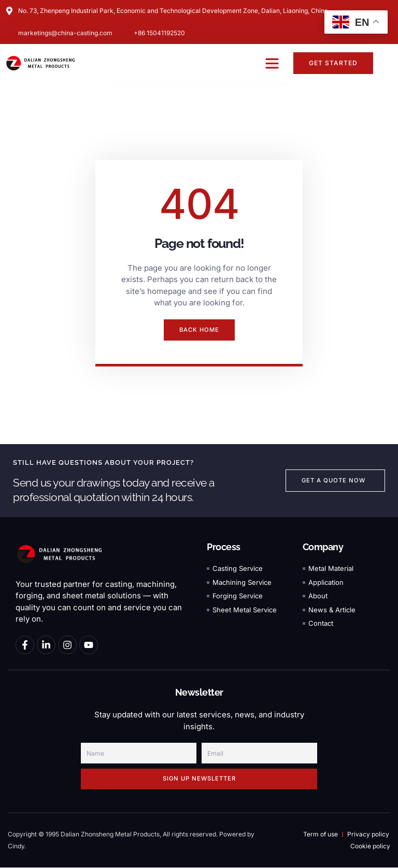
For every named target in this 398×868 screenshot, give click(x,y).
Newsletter (199, 693)
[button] (272, 63)
